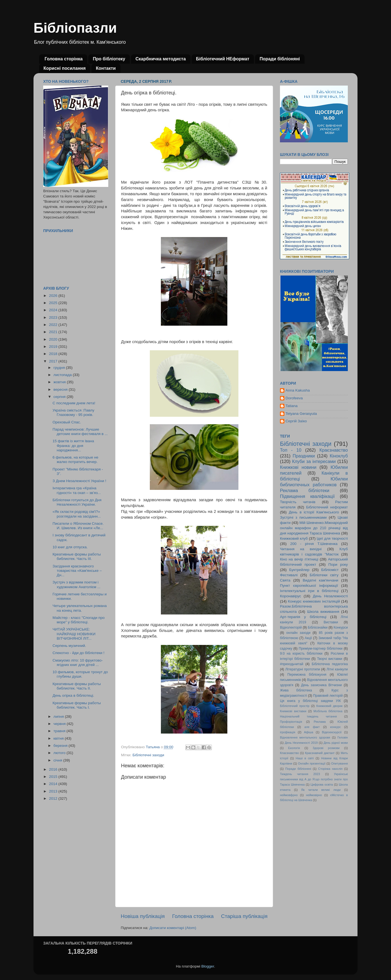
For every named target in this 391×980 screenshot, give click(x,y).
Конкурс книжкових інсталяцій (314, 601)
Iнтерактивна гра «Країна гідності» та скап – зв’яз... (77, 490)
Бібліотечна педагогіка (330, 664)
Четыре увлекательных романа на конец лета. (80, 608)
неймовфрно (289, 795)
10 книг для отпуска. (70, 547)
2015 (54, 777)
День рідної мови (336, 743)
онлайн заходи (298, 633)
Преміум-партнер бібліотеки (321, 649)
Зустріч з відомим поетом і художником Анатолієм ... (77, 584)
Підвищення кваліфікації (307, 496)
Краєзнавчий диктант (320, 753)
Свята (285, 580)
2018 (54, 354)
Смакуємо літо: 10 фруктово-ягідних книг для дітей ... (78, 663)
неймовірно (314, 795)
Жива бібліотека (296, 690)
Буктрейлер (299, 570)
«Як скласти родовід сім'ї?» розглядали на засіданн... (77, 514)
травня (60, 731)
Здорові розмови (326, 748)
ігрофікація (288, 732)
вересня (61, 389)
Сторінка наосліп (330, 769)
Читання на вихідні (301, 549)
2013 (54, 791)
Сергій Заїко (296, 421)
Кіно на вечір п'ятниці (299, 559)
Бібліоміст (330, 570)
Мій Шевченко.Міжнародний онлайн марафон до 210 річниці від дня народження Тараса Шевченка (314, 528)
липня (59, 717)
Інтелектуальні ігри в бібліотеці (309, 591)
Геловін (343, 737)
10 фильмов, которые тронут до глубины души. (80, 674)
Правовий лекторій (328, 696)
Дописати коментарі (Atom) (173, 928)
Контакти (106, 68)
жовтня (60, 382)
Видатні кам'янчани (320, 580)
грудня (60, 368)
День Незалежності (330, 596)
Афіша (309, 732)
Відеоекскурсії (332, 732)
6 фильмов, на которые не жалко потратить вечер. (75, 460)
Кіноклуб (339, 456)
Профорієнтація (291, 722)
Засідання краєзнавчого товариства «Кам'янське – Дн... (77, 571)
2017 (54, 361)
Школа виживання (323, 612)
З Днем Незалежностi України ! (79, 481)
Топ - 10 (291, 450)
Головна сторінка (64, 59)
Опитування (339, 763)
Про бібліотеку (109, 59)
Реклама (320, 722)
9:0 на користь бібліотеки (301, 654)
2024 (54, 310)
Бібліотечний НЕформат (223, 59)
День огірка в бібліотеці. (73, 695)
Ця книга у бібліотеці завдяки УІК (310, 701)
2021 (54, 332)
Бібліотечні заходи (148, 755)
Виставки (331, 622)
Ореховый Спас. (67, 422)
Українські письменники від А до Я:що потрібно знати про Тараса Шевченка (314, 779)
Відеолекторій (291, 627)
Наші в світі (305, 758)
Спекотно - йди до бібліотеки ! (79, 653)
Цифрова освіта (322, 784)
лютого (60, 753)
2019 (54, 347)
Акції (308, 638)
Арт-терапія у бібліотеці (303, 617)
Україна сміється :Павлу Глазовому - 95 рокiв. (74, 412)
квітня (59, 738)
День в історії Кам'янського (314, 512)
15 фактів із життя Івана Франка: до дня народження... (73, 445)
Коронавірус (290, 596)
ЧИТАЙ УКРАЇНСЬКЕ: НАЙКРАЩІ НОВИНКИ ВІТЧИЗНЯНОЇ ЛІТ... (74, 634)
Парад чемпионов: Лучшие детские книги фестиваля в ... (80, 432)
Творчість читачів (298, 502)
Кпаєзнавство (289, 753)
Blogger (208, 966)
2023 (54, 317)
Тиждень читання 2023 (300, 774)
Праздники (304, 456)
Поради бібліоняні (280, 59)
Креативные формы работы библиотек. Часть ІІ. (77, 686)
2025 (54, 303)
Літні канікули (337, 669)
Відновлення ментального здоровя (305, 737)
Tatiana (292, 406)
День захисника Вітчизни (321, 685)
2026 (54, 296)
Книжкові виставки (293, 711)
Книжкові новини (298, 467)
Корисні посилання (65, 68)
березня (61, 746)
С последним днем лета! (74, 403)
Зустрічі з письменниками (303, 517)
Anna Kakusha (298, 390)
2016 (54, 769)
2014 (54, 784)
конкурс (335, 727)
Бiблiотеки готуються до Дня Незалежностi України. (77, 502)
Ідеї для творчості (332, 538)
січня (58, 760)
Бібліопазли (75, 28)
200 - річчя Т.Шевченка (314, 544)
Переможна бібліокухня (307, 675)
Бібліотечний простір (295, 706)
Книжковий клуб (294, 538)
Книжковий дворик (329, 706)
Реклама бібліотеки (305, 490)
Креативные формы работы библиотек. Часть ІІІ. (77, 556)
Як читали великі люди (321, 790)
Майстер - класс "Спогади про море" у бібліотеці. (79, 620)
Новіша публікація (143, 916)
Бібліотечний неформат (327, 507)
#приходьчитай (292, 664)
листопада (63, 375)
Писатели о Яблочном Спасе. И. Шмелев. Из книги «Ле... (78, 526)
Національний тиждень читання (308, 716)
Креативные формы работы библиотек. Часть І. (77, 705)
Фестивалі (289, 575)
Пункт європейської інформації (309, 586)
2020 (54, 339)
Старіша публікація (244, 916)
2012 (54, 798)
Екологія (294, 748)
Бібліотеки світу (324, 575)
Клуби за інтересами (314, 461)
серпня (60, 397)
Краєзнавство (334, 450)
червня (60, 724)
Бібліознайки (317, 627)
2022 (54, 325)
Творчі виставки (330, 659)
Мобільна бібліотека (328, 711)
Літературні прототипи (303, 669)
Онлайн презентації (312, 763)
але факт (312, 727)
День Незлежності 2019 (301, 743)
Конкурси (341, 627)
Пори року (338, 564)
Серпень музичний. (69, 646)
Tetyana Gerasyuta (301, 414)
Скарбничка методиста (161, 59)
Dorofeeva (294, 398)
